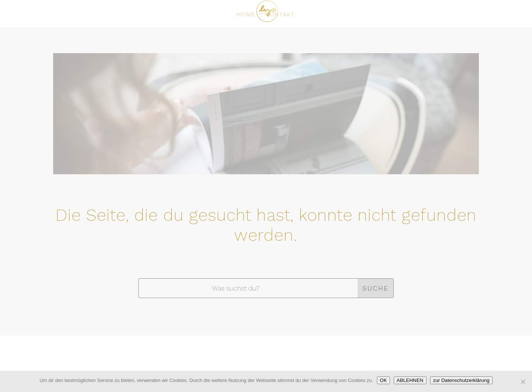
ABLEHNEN (410, 380)
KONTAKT (280, 15)
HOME (246, 15)
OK (383, 380)
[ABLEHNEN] (523, 382)
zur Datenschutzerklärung (461, 380)
